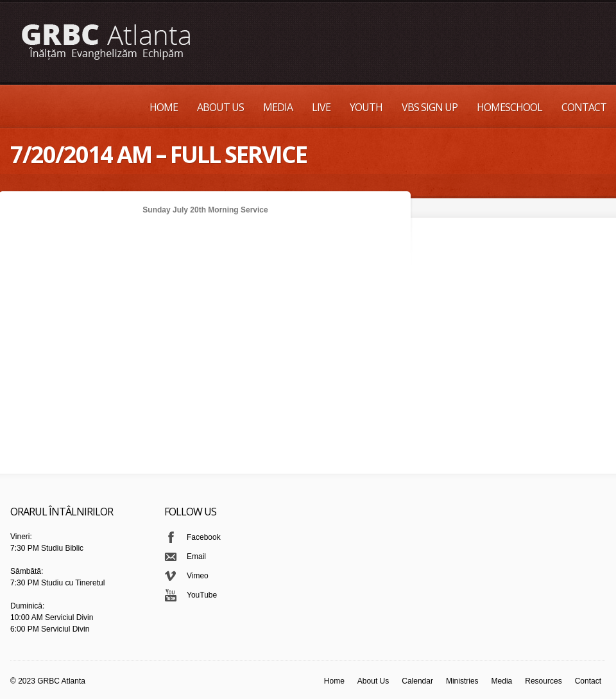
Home (164, 107)
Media (278, 107)
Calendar (417, 681)
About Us (220, 107)
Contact (584, 107)
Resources (543, 681)
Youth (366, 107)
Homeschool (509, 107)
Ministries (462, 681)
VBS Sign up (430, 107)
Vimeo (198, 576)
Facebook (204, 537)
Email (196, 557)
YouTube (202, 595)
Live (321, 107)
